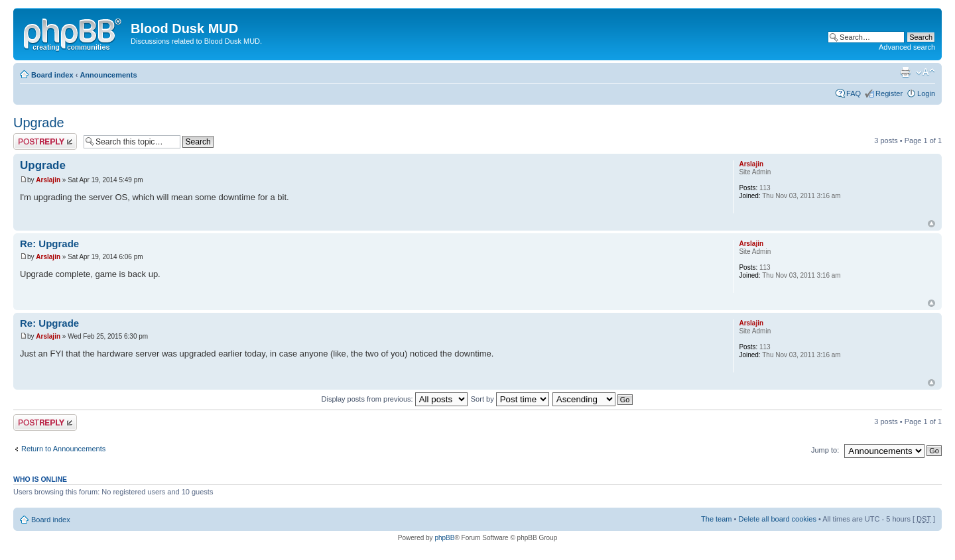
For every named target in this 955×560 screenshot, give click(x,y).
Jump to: (825, 450)
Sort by (510, 399)
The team (716, 519)
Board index (52, 75)
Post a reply (45, 141)
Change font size (925, 72)
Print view (905, 72)
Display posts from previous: (395, 399)
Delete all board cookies (777, 519)
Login (926, 93)
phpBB (444, 538)
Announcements (108, 75)
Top (931, 224)
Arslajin (48, 180)
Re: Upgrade (49, 244)
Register (889, 93)
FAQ (854, 93)
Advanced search (907, 47)
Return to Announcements (63, 449)
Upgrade (39, 123)
